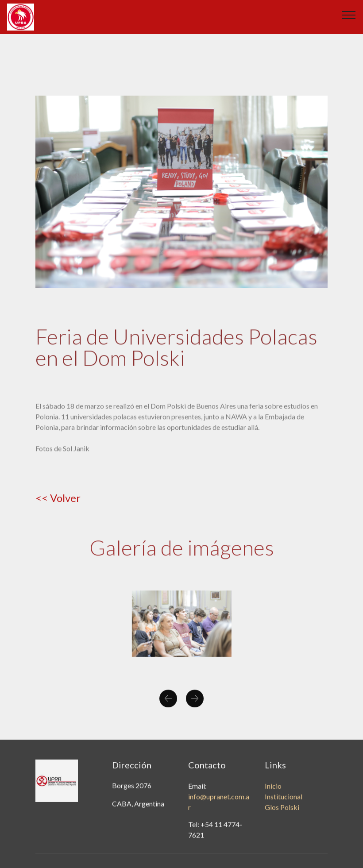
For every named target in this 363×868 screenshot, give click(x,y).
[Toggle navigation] (349, 15)
